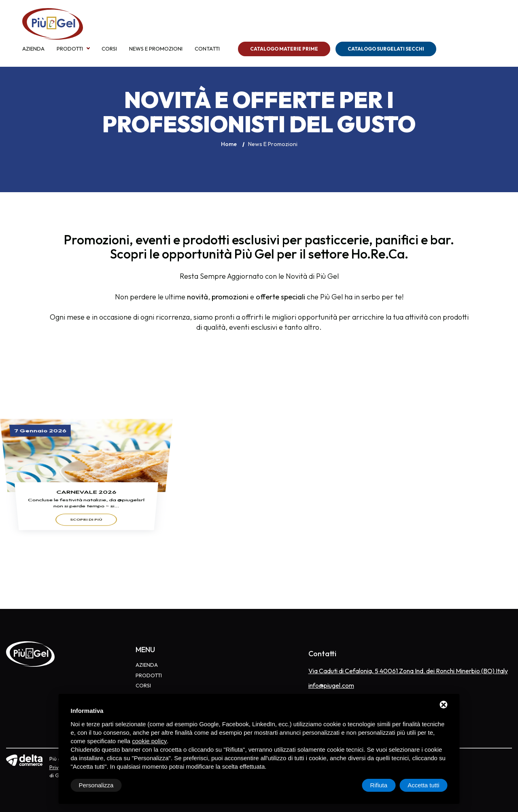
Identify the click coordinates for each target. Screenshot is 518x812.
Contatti (207, 49)
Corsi (109, 49)
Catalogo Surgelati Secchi (386, 49)
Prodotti (70, 49)
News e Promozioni (156, 49)
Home (229, 144)
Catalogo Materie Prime (284, 49)
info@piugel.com (331, 685)
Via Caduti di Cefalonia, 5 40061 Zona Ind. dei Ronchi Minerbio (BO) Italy (408, 671)
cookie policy (149, 741)
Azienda (33, 49)
